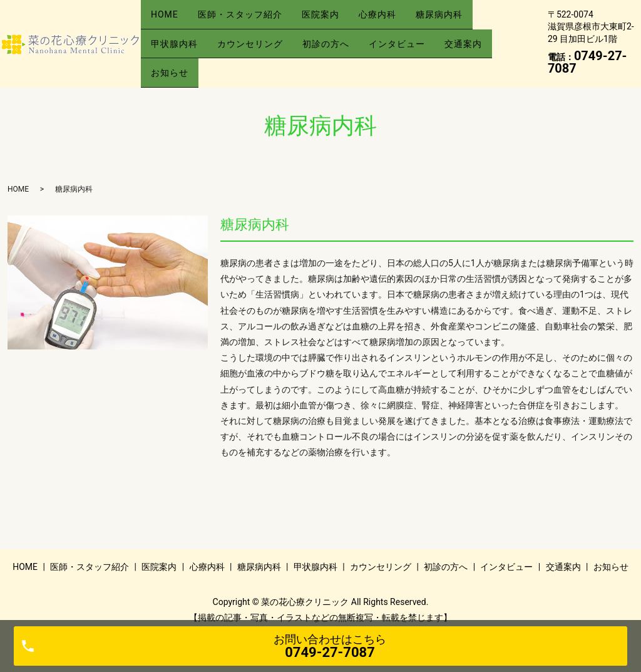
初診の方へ (343, 37)
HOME (168, 17)
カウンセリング (260, 37)
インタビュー (421, 37)
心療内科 (401, 17)
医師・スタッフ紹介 (250, 17)
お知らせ (173, 56)
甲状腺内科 (177, 37)
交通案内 (494, 37)
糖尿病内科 (470, 17)
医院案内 (337, 17)
